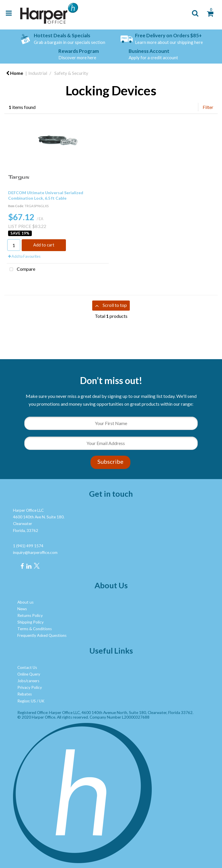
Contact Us (27, 667)
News (22, 609)
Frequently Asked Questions (42, 635)
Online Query (29, 674)
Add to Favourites (24, 256)
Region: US (27, 701)
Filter (208, 107)
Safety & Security (71, 73)
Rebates (25, 694)
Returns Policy (30, 615)
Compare (21, 270)
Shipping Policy (30, 622)
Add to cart (44, 245)
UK (42, 701)
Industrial (38, 73)
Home (15, 73)
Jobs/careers (28, 681)
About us (25, 602)
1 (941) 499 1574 (28, 546)
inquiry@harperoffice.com (35, 552)
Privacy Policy (30, 687)
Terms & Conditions (35, 629)
